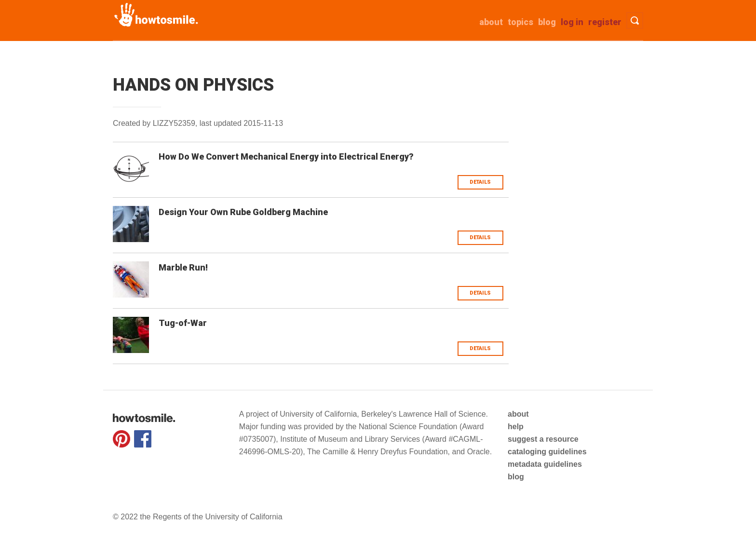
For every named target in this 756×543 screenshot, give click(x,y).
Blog (547, 22)
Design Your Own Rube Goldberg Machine (243, 212)
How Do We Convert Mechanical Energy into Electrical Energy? (286, 156)
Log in (572, 22)
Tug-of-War (183, 323)
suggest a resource (543, 439)
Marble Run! (183, 267)
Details (480, 182)
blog (516, 477)
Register (605, 22)
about (491, 22)
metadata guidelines (545, 464)
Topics (520, 22)
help (516, 427)
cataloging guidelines (547, 452)
